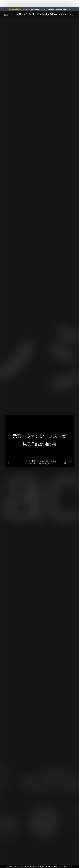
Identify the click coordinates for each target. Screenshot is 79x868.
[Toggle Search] (72, 15)
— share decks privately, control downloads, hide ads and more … (39, 9)
